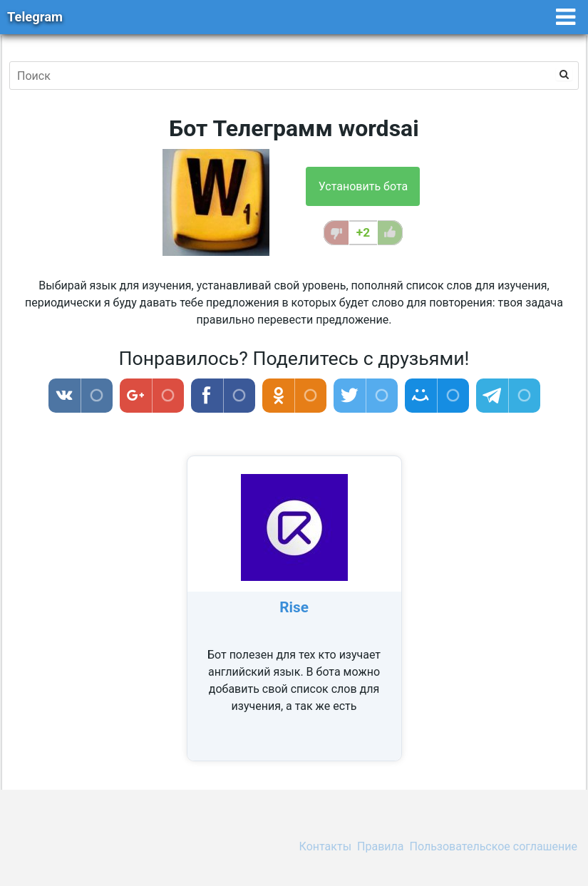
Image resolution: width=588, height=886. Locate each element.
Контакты (325, 846)
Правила (380, 846)
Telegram (35, 17)
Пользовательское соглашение (494, 846)
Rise (294, 607)
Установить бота (363, 186)
